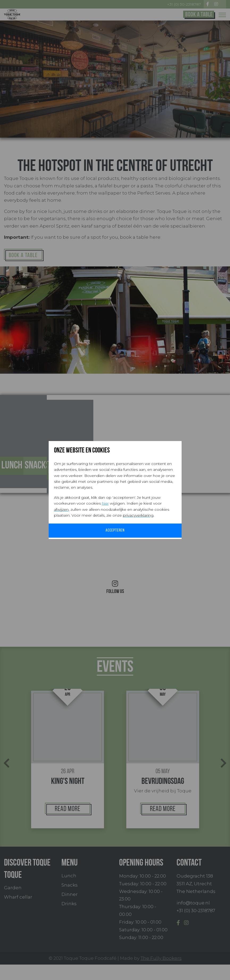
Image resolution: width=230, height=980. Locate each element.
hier (105, 503)
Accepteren (115, 531)
